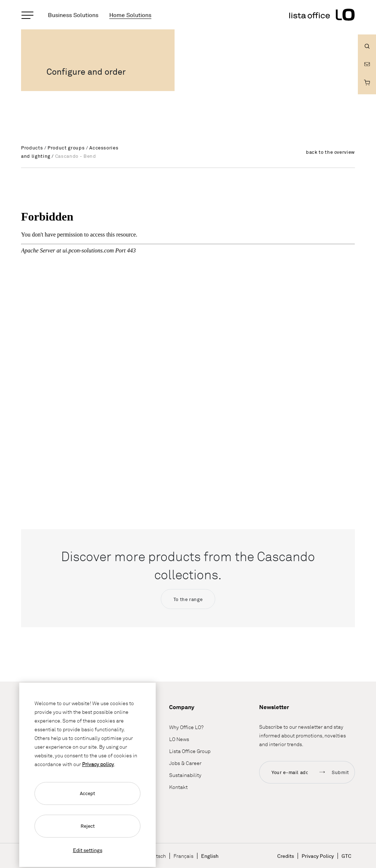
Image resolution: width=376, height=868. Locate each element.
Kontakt (178, 787)
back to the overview (330, 152)
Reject (88, 826)
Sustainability (185, 775)
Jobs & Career (185, 763)
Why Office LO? (186, 727)
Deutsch (156, 856)
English (210, 856)
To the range (188, 599)
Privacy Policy (318, 856)
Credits (286, 856)
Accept (87, 793)
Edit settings (88, 850)
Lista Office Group (190, 751)
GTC (346, 856)
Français (183, 856)
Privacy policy (98, 764)
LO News (179, 739)
